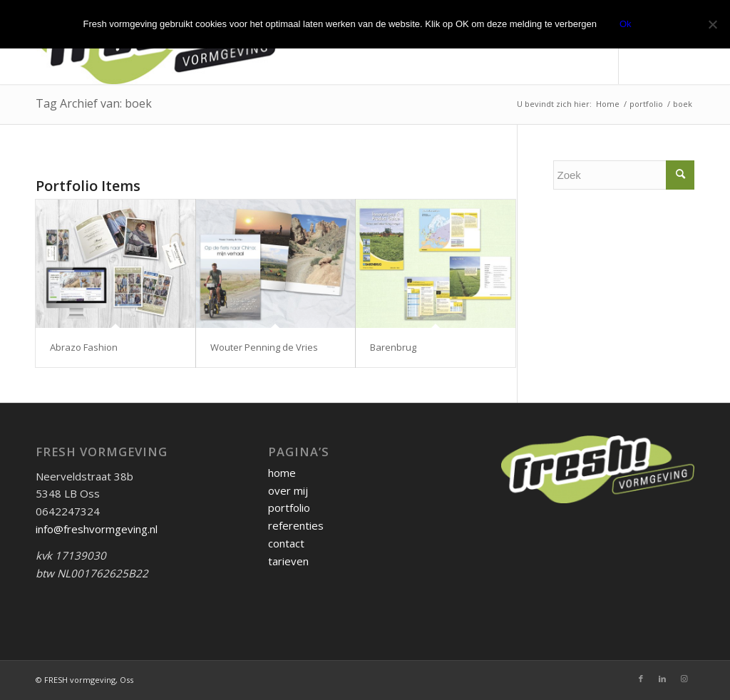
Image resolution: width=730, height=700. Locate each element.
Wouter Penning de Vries (264, 347)
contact (286, 543)
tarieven (288, 561)
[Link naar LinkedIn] (662, 679)
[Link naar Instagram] (684, 679)
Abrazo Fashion (84, 347)
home (282, 473)
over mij (288, 490)
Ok (626, 24)
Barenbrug (393, 347)
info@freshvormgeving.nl (97, 529)
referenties (296, 525)
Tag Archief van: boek (94, 103)
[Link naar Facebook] (641, 679)
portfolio (289, 508)
